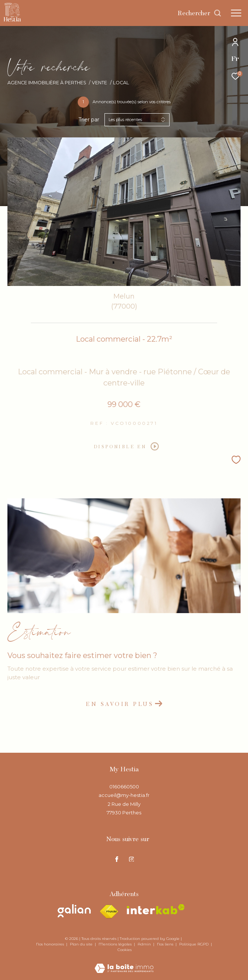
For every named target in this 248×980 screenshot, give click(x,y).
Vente (99, 83)
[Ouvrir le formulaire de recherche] (200, 13)
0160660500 (124, 787)
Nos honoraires (51, 944)
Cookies (125, 950)
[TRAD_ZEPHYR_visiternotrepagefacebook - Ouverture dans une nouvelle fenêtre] (117, 859)
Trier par (89, 120)
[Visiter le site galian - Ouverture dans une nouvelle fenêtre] (74, 911)
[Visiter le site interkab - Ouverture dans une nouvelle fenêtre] (156, 909)
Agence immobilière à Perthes (47, 83)
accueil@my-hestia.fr (124, 795)
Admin (145, 944)
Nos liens (166, 944)
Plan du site (82, 944)
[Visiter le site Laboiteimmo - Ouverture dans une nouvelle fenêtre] (124, 963)
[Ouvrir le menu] (236, 13)
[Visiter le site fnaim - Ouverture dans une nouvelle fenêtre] (109, 912)
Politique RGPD (194, 944)
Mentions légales (116, 944)
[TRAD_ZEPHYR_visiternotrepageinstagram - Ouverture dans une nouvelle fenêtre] (132, 859)
